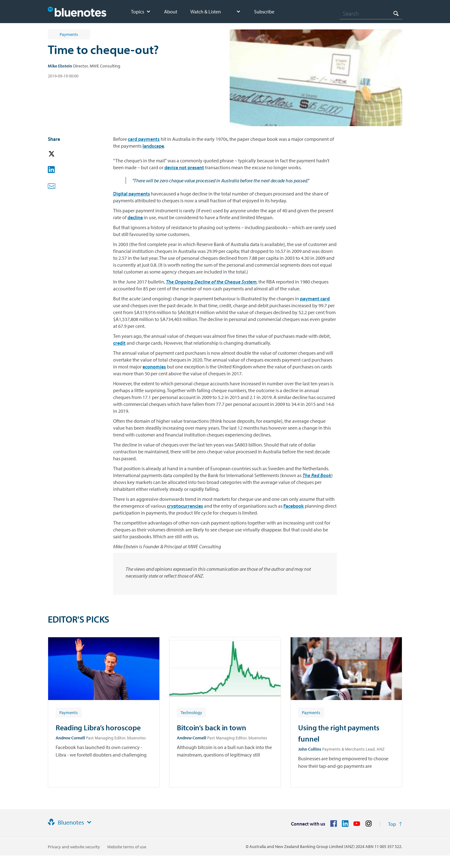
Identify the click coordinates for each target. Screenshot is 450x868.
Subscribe (264, 12)
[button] (60, 154)
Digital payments (132, 194)
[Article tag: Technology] (191, 712)
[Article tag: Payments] (69, 712)
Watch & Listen (206, 12)
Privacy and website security (74, 847)
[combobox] (371, 13)
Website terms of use (127, 847)
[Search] (371, 13)
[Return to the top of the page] (395, 824)
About (171, 12)
